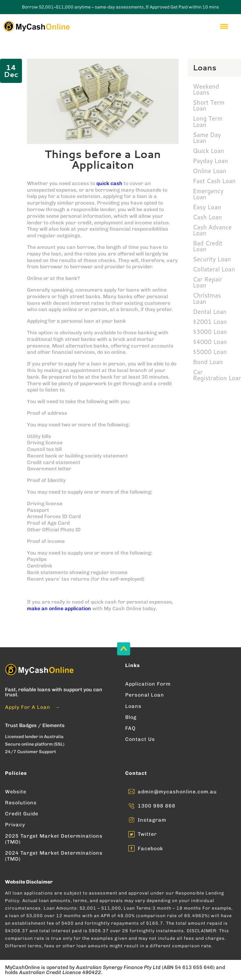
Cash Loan (208, 217)
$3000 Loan (210, 332)
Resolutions (21, 803)
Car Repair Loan (208, 282)
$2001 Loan (210, 322)
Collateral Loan (214, 269)
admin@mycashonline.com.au (177, 792)
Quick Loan (209, 151)
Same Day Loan (207, 138)
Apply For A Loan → (33, 707)
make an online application (59, 608)
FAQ (130, 728)
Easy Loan (207, 207)
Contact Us (140, 739)
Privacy (15, 825)
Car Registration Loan (217, 375)
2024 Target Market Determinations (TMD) (54, 856)
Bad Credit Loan (208, 246)
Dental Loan (210, 312)
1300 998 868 (157, 806)
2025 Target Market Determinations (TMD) (54, 839)
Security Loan (212, 259)
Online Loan (210, 171)
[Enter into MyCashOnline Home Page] (36, 26)
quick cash (109, 183)
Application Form (148, 684)
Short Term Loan (209, 105)
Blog (131, 717)
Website (16, 792)
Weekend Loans (206, 89)
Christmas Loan (207, 298)
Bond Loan (208, 362)
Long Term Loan (208, 121)
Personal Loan (145, 695)
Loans (133, 706)
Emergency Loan (208, 194)
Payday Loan (211, 161)
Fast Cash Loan (214, 181)
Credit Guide (22, 814)
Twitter (147, 834)
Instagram (152, 820)
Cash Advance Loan (212, 230)
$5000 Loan (210, 352)
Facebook (150, 849)
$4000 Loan (210, 342)
